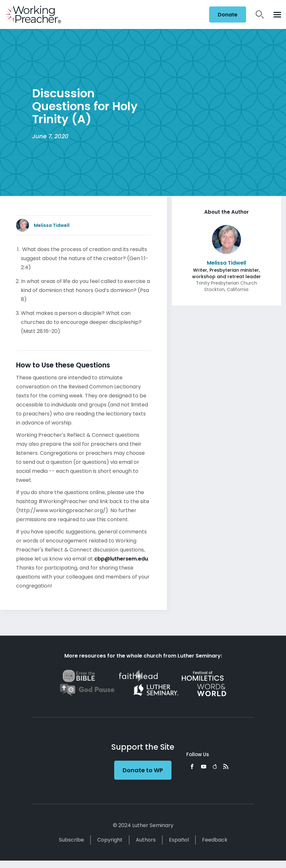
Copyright (110, 840)
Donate (228, 15)
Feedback (215, 840)
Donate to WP (143, 770)
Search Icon (260, 15)
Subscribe (71, 840)
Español (179, 840)
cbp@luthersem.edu (121, 559)
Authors (146, 840)
